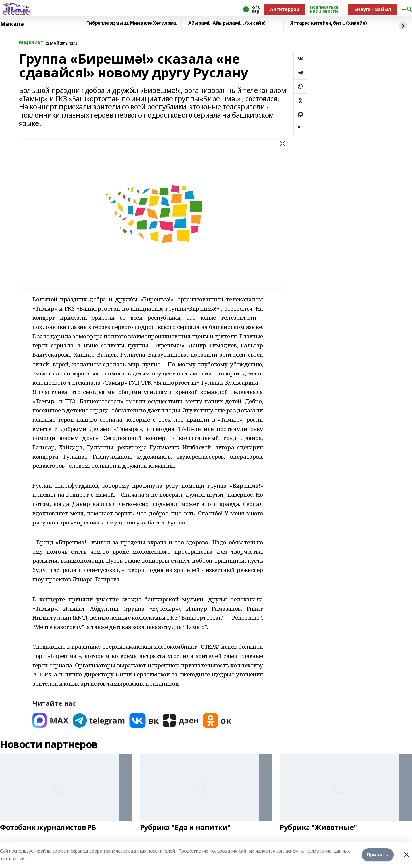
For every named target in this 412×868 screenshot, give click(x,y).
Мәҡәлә (12, 24)
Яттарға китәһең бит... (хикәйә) (329, 23)
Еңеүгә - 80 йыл (373, 9)
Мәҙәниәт (31, 42)
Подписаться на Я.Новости (324, 9)
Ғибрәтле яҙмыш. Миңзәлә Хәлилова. (132, 23)
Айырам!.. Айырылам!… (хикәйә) (227, 23)
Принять (378, 855)
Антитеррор (284, 9)
